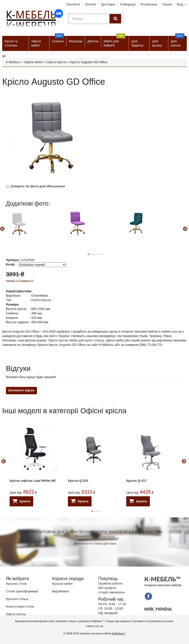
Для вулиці (157, 43)
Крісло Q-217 (136, 481)
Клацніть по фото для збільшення (35, 186)
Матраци (76, 41)
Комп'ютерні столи (20, 607)
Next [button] (185, 229)
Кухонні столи (16, 584)
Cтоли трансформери (22, 591)
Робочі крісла (41, 300)
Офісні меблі (36, 43)
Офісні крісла (56, 62)
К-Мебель (13, 62)
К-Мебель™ (119, 634)
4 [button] (99, 511)
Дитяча (93, 41)
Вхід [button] (180, 4)
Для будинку (137, 43)
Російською (149, 4)
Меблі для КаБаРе (114, 42)
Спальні (58, 39)
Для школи (178, 42)
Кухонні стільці (17, 599)
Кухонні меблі (63, 584)
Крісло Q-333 (78, 481)
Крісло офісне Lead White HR (33, 481)
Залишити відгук (21, 390)
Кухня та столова (11, 43)
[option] (35, 228)
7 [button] (103, 254)
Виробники (60, 591)
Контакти (73, 4)
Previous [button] (3, 462)
